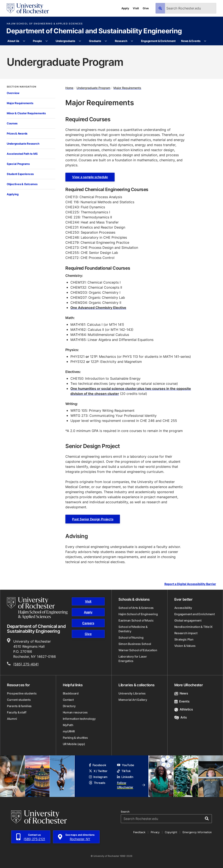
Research (121, 41)
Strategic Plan (184, 639)
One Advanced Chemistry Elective (98, 308)
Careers (88, 623)
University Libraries (132, 693)
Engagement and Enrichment (195, 614)
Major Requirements (20, 103)
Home (69, 88)
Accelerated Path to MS (22, 154)
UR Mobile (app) (74, 744)
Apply (125, 8)
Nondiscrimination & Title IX (193, 627)
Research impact (186, 633)
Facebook (98, 765)
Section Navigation (21, 87)
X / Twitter (98, 771)
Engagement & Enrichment (158, 41)
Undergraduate (65, 41)
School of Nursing (131, 637)
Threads (97, 783)
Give (146, 8)
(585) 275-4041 (26, 664)
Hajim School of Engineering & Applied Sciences (45, 24)
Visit (136, 8)
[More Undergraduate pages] (80, 41)
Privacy (155, 832)
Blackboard (71, 693)
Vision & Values (185, 646)
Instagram (98, 777)
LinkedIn (125, 777)
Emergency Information (197, 832)
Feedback (139, 832)
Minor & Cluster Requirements (26, 113)
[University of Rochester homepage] (28, 8)
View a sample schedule (90, 177)
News (181, 693)
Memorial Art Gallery (133, 700)
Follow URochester (131, 785)
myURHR (69, 731)
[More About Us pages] (24, 41)
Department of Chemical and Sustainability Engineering (94, 31)
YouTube (126, 765)
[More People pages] (47, 41)
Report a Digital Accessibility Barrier (190, 584)
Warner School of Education (138, 650)
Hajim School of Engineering (138, 614)
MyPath (68, 725)
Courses (12, 123)
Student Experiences (20, 174)
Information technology (79, 719)
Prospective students (22, 693)
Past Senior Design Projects (93, 519)
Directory (69, 706)
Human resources (75, 712)
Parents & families (19, 706)
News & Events (191, 41)
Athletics (184, 709)
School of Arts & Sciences (136, 608)
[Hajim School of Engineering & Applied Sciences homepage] (37, 608)
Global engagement (188, 620)
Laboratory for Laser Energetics (133, 659)
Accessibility (183, 608)
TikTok (124, 771)
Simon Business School (135, 644)
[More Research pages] (132, 41)
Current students (19, 700)
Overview (13, 93)
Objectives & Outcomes (22, 184)
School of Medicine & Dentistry (133, 629)
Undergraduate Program (93, 88)
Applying (13, 194)
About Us (13, 41)
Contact (68, 700)
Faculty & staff (17, 712)
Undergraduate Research (23, 144)
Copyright (171, 832)
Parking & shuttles (75, 738)
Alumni (12, 719)
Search (125, 812)
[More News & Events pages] (205, 41)
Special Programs (18, 164)
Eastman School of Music (136, 620)
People (37, 41)
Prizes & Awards (17, 133)
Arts (181, 717)
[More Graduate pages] (106, 41)
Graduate (95, 41)
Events (182, 701)
